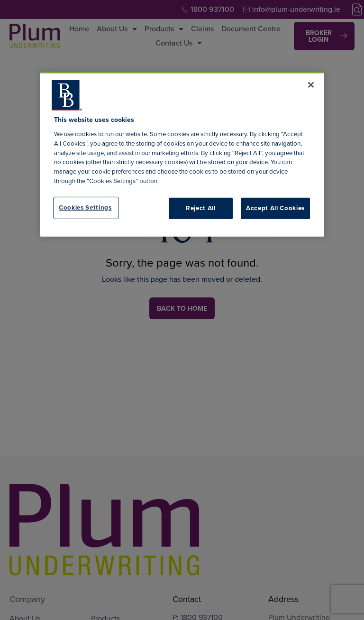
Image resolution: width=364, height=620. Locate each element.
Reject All (201, 208)
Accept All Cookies (275, 208)
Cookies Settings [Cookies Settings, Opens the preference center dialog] (85, 208)
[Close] (311, 85)
